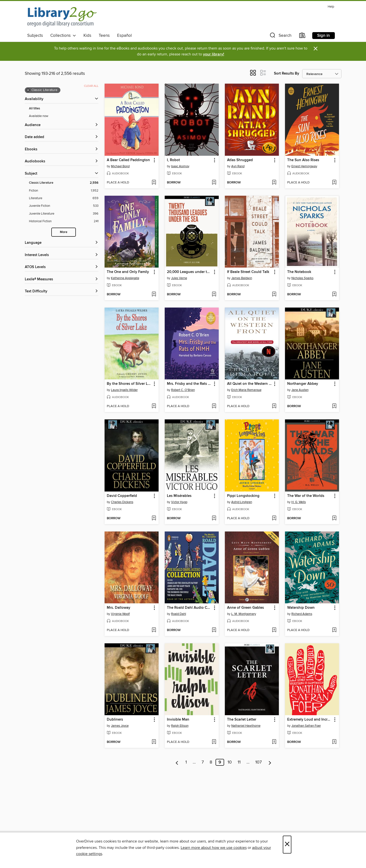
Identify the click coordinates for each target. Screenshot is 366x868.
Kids (87, 36)
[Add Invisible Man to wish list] (214, 742)
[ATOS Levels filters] (62, 267)
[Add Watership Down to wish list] (334, 630)
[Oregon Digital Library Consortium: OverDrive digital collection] (62, 17)
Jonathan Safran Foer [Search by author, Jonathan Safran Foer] (306, 726)
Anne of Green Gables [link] (245, 608)
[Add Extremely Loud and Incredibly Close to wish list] (334, 742)
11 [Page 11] (239, 762)
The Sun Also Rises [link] (303, 160)
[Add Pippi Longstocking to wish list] (274, 518)
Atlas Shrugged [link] (240, 160)
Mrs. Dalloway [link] (119, 608)
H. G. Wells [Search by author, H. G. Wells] (299, 502)
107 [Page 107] (258, 762)
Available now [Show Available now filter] (39, 116)
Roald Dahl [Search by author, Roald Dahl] (179, 614)
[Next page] (270, 762)
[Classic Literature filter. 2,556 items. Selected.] (64, 183)
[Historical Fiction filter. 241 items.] (64, 221)
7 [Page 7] (203, 762)
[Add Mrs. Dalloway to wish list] (154, 630)
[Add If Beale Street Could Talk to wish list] (274, 295)
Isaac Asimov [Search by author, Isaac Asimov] (180, 166)
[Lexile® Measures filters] (62, 279)
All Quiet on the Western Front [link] (250, 384)
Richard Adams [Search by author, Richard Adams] (302, 614)
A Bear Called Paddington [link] (128, 160)
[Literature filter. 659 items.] (64, 198)
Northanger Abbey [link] (303, 384)
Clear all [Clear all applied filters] (91, 86)
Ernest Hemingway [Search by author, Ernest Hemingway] (304, 166)
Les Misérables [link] (179, 496)
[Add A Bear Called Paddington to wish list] (154, 183)
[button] (280, 36)
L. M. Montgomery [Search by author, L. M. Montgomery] (244, 614)
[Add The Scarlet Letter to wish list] (274, 742)
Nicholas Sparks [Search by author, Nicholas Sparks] (302, 278)
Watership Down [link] (301, 608)
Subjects (35, 36)
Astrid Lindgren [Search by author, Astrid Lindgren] (242, 502)
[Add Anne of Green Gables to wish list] (274, 630)
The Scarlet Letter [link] (242, 720)
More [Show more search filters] (64, 232)
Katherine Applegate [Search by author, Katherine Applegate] (125, 278)
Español (124, 36)
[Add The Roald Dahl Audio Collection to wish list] (214, 630)
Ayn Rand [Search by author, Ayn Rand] (238, 166)
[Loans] (302, 36)
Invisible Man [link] (178, 720)
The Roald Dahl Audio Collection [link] (189, 608)
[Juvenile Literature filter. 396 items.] (64, 214)
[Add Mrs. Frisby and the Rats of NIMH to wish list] (214, 406)
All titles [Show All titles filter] (34, 109)
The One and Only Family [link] (128, 272)
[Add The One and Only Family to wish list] (154, 295)
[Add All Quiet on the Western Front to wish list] (274, 406)
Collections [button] (63, 36)
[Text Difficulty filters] (62, 291)
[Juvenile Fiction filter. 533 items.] (64, 206)
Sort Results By (287, 73)
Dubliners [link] (115, 720)
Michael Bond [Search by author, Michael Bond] (120, 166)
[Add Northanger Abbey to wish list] (334, 406)
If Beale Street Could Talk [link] (248, 272)
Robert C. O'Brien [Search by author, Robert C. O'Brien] (183, 390)
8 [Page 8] (211, 762)
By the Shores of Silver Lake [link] (129, 384)
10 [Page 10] (230, 762)
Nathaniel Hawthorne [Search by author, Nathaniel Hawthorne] (246, 726)
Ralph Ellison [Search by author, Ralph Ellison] (180, 726)
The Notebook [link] (299, 272)
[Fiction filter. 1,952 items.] (64, 191)
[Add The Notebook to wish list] (334, 295)
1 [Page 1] (186, 762)
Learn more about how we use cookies (214, 848)
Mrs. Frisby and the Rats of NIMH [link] (189, 384)
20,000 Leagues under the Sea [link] (189, 272)
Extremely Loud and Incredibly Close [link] (310, 720)
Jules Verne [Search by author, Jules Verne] (179, 278)
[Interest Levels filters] (62, 255)
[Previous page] (177, 762)
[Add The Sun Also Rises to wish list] (334, 183)
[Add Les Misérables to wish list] (214, 518)
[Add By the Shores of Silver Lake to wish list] (154, 406)
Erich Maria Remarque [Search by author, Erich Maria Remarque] (246, 390)
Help (331, 7)
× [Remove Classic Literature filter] (28, 90)
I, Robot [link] (173, 160)
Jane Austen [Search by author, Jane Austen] (300, 390)
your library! (214, 54)
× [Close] (287, 845)
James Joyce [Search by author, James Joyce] (120, 726)
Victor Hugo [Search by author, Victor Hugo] (179, 502)
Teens (104, 36)
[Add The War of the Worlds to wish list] (334, 518)
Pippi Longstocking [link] (243, 496)
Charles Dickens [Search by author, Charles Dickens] (122, 502)
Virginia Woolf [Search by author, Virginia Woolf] (120, 614)
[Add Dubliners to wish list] (154, 742)
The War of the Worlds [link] (306, 496)
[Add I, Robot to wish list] (214, 183)
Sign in (324, 36)
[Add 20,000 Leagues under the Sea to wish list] (214, 295)
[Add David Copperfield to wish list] (154, 518)
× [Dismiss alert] (316, 49)
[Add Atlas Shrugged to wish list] (274, 183)
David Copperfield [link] (122, 496)
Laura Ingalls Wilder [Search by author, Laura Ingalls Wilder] (124, 390)
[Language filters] (62, 243)
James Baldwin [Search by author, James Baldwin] (242, 278)
